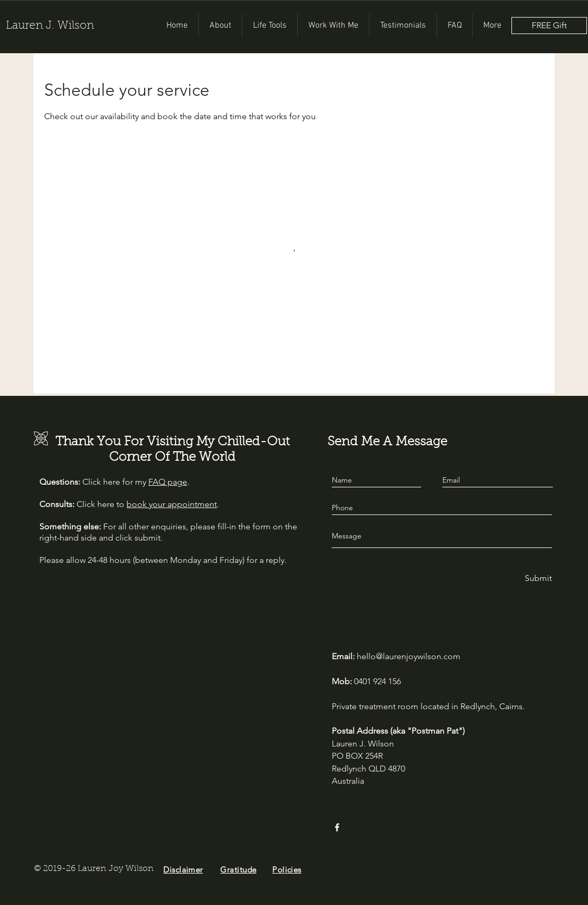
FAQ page (168, 482)
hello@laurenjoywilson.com (409, 656)
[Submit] (537, 579)
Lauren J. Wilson (50, 26)
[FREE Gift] (549, 26)
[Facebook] (337, 827)
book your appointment (172, 504)
